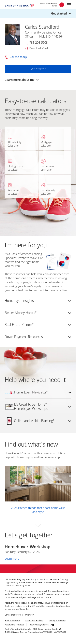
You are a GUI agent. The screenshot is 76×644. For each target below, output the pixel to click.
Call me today (18, 57)
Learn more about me (20, 80)
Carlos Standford (13, 615)
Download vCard (36, 49)
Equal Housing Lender (49, 629)
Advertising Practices (14, 625)
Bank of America (12, 621)
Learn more (12, 559)
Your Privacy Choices (39, 625)
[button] (38, 14)
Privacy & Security (57, 621)
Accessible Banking (34, 621)
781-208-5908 (36, 43)
